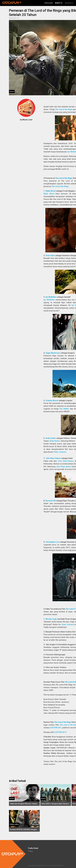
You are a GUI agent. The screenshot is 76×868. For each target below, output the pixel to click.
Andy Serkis (51, 438)
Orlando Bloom (52, 401)
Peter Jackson (60, 452)
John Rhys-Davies (53, 458)
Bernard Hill (51, 501)
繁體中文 (59, 3)
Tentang (30, 851)
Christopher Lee (52, 542)
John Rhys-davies (64, 467)
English (49, 3)
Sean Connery (68, 624)
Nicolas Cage (51, 619)
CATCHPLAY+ (56, 728)
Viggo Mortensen (53, 353)
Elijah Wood (51, 191)
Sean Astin (50, 255)
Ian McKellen (51, 297)
